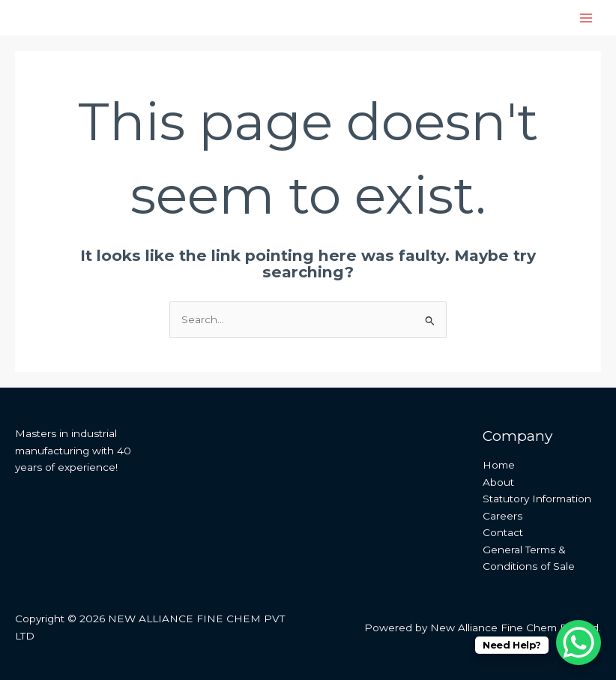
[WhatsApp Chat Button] (579, 643)
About (498, 482)
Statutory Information (537, 499)
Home (499, 465)
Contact (503, 532)
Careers (502, 516)
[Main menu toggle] (586, 18)
